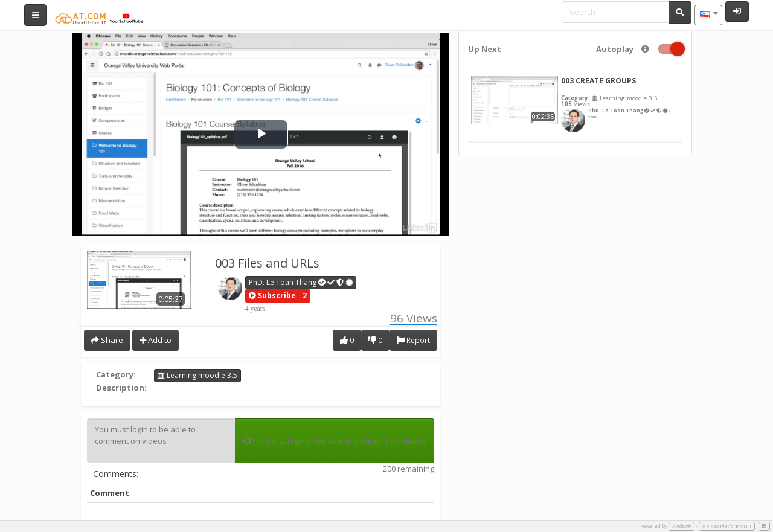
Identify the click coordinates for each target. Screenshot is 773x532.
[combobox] (708, 15)
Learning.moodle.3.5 (197, 375)
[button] (272, 296)
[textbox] (708, 15)
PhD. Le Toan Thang (301, 282)
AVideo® (682, 526)
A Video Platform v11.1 (727, 526)
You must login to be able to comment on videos (161, 441)
